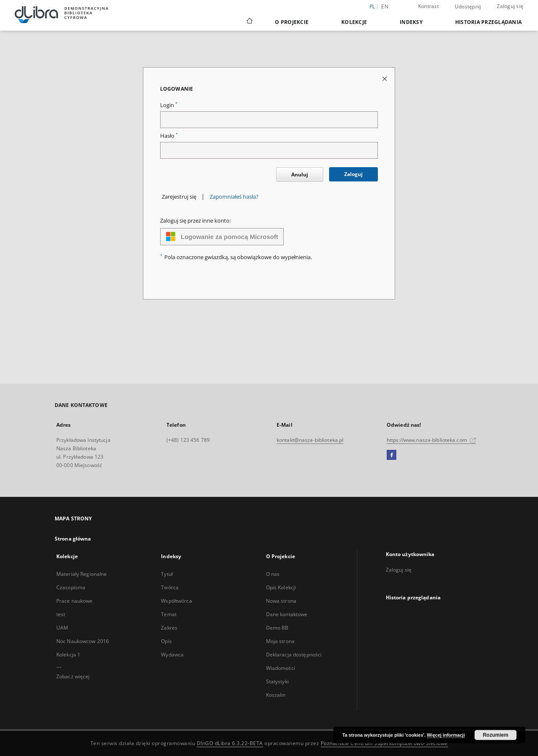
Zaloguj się (510, 6)
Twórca (170, 587)
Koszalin (276, 695)
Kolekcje (354, 22)
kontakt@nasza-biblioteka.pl (310, 440)
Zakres (169, 628)
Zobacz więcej (73, 676)
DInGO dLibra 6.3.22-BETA (230, 743)
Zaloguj (353, 174)
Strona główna (73, 539)
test (61, 614)
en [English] (385, 7)
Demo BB (277, 628)
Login (169, 105)
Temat (169, 614)
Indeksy (411, 22)
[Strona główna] (249, 22)
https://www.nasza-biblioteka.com (431, 440)
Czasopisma (71, 587)
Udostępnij (468, 7)
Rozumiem (496, 735)
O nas (273, 574)
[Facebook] (392, 455)
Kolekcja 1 (68, 655)
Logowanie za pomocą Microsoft (222, 236)
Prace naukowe (75, 601)
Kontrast (429, 6)
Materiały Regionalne (82, 574)
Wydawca (172, 655)
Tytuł (167, 574)
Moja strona (280, 641)
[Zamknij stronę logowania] (385, 78)
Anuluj (300, 175)
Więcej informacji (446, 735)
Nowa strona (281, 601)
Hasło (169, 136)
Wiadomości (281, 668)
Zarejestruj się (179, 197)
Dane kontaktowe (287, 614)
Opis (166, 641)
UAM (62, 628)
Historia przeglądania (488, 22)
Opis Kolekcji (281, 587)
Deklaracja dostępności (294, 655)
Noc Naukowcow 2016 (83, 641)
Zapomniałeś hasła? (234, 197)
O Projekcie (292, 22)
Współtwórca (176, 601)
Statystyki (277, 681)
